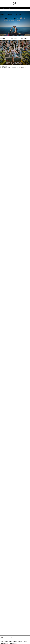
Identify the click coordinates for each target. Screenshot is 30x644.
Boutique (9, 14)
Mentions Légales (4, 643)
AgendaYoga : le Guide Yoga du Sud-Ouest (14, 39)
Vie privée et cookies (13, 643)
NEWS (2, 3)
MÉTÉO (2, 14)
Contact (25, 642)
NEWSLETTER (20, 642)
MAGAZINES (10, 3)
